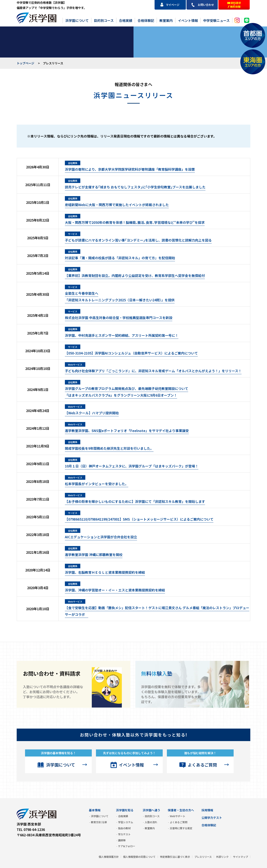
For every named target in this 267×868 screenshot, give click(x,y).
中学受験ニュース (216, 20)
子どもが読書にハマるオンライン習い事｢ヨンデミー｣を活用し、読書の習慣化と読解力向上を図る (138, 240)
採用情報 (207, 810)
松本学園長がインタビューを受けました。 (97, 484)
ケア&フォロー (127, 846)
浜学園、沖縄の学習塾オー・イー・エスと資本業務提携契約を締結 (115, 590)
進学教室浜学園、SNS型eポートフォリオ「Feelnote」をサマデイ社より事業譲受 (127, 431)
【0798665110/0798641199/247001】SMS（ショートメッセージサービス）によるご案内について (139, 519)
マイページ (173, 5)
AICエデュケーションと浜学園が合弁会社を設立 (101, 537)
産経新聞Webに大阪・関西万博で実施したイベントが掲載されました (117, 205)
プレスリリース (203, 857)
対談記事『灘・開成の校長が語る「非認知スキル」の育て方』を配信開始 (120, 258)
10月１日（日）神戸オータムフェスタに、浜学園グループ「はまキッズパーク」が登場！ (132, 466)
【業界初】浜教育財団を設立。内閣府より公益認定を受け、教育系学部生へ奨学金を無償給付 (135, 276)
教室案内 (166, 20)
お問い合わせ (206, 5)
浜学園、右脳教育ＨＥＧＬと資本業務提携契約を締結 (105, 572)
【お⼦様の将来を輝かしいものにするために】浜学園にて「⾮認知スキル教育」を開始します (135, 501)
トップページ (25, 63)
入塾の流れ (151, 822)
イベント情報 (188, 20)
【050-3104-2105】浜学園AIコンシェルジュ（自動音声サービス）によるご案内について (131, 353)
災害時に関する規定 (181, 828)
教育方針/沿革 (99, 822)
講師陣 (122, 840)
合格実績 (126, 20)
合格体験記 (146, 20)
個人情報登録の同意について (139, 857)
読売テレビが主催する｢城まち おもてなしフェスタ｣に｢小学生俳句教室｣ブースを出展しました (135, 187)
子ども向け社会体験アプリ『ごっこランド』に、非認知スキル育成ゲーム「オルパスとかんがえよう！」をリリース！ (153, 371)
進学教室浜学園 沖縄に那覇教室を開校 (94, 555)
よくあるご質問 (202, 765)
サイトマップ (241, 857)
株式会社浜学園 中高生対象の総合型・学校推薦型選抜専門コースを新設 (119, 318)
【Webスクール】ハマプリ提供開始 (92, 413)
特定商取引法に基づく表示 (175, 857)
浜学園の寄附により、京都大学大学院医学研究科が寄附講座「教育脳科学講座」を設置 (130, 169)
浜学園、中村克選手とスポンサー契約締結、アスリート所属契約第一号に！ (122, 335)
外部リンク (222, 857)
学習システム (126, 822)
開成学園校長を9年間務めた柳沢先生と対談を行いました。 (109, 448)
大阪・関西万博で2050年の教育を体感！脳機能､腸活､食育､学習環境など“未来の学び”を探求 (135, 222)
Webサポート (178, 816)
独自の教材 (124, 828)
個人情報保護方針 (109, 857)
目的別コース (104, 20)
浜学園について (77, 20)
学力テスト (124, 834)
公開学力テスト (212, 818)
